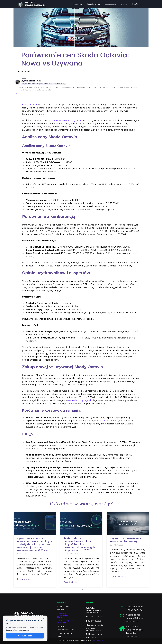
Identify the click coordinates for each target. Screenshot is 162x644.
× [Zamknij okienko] (44, 619)
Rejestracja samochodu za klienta (63, 615)
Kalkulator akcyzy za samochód (65, 621)
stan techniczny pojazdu (80, 400)
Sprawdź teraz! (25, 636)
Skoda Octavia (29, 105)
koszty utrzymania (109, 421)
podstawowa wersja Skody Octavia (66, 120)
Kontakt (19, 94)
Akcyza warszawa (98, 640)
